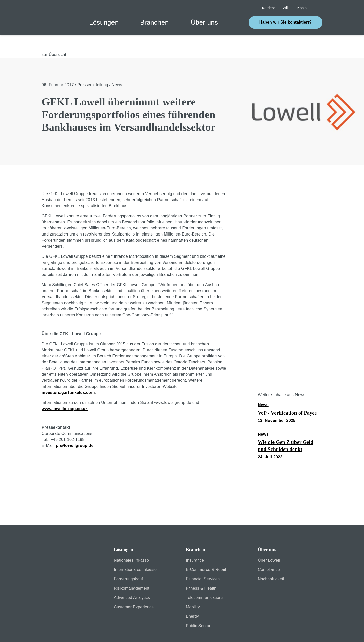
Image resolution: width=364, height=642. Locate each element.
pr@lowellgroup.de (75, 429)
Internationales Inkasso (135, 553)
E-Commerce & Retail (206, 553)
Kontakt (224, 632)
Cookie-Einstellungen (265, 632)
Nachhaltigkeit (271, 562)
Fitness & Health (201, 572)
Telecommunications (205, 581)
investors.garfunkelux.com (68, 376)
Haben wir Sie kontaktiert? (286, 22)
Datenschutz (122, 632)
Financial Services (203, 562)
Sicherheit (51, 632)
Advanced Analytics (132, 581)
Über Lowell (269, 543)
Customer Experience (134, 590)
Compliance (269, 553)
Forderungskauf (128, 562)
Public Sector (198, 609)
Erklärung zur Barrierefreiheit (175, 632)
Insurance (195, 543)
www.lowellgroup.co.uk (65, 392)
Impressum (85, 632)
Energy (192, 600)
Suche (320, 8)
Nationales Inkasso (131, 543)
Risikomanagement (132, 572)
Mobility (193, 590)
